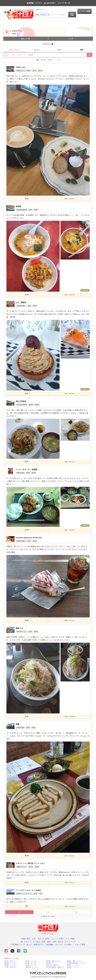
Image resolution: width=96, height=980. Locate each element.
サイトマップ (70, 942)
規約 (49, 942)
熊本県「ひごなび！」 (32, 961)
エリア (59, 50)
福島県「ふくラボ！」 (11, 963)
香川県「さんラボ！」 (32, 965)
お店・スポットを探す (41, 939)
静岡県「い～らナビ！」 (75, 965)
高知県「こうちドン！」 (75, 967)
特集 (82, 50)
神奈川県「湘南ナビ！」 (54, 965)
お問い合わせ (58, 942)
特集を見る (26, 939)
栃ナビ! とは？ (48, 934)
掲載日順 (43, 60)
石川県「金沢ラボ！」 (11, 967)
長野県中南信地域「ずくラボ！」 (77, 963)
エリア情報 (70, 939)
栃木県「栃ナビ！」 (11, 961)
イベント (37, 50)
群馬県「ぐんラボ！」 (11, 965)
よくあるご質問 (39, 942)
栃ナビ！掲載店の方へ (36, 945)
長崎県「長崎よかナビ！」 (75, 961)
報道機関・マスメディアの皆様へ (59, 945)
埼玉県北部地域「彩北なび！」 (56, 967)
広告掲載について (18, 945)
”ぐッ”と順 (57, 60)
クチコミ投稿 (85, 11)
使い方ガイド (26, 942)
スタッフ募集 (80, 945)
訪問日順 (50, 60)
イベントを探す (58, 939)
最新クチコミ (40, 10)
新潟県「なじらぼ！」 (32, 963)
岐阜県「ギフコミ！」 (53, 963)
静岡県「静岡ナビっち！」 (54, 961)
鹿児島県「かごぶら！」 (33, 967)
